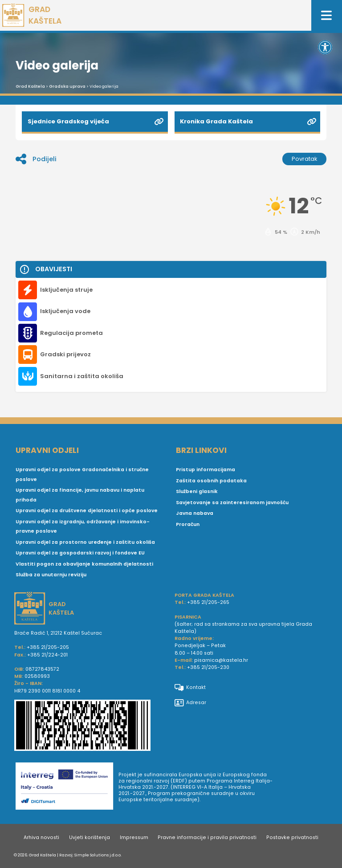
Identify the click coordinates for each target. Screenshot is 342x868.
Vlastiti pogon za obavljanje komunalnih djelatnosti (84, 564)
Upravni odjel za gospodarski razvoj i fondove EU (80, 553)
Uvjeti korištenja (90, 837)
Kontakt (190, 688)
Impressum (134, 837)
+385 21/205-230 (208, 667)
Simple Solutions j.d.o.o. (98, 855)
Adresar (190, 703)
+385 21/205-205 (48, 647)
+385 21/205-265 (208, 602)
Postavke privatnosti (292, 837)
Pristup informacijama (206, 470)
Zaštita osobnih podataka (211, 481)
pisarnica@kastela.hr (221, 660)
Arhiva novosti (41, 837)
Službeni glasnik (197, 491)
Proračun (188, 524)
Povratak (305, 159)
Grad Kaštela (30, 86)
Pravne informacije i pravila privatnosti (207, 837)
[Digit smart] (67, 788)
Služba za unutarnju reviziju (51, 575)
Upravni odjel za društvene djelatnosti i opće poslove (87, 511)
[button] (325, 47)
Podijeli (36, 159)
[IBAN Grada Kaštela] (91, 726)
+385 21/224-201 (47, 655)
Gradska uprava (67, 86)
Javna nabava (195, 513)
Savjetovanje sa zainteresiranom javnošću (232, 503)
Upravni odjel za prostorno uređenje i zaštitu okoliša (85, 542)
